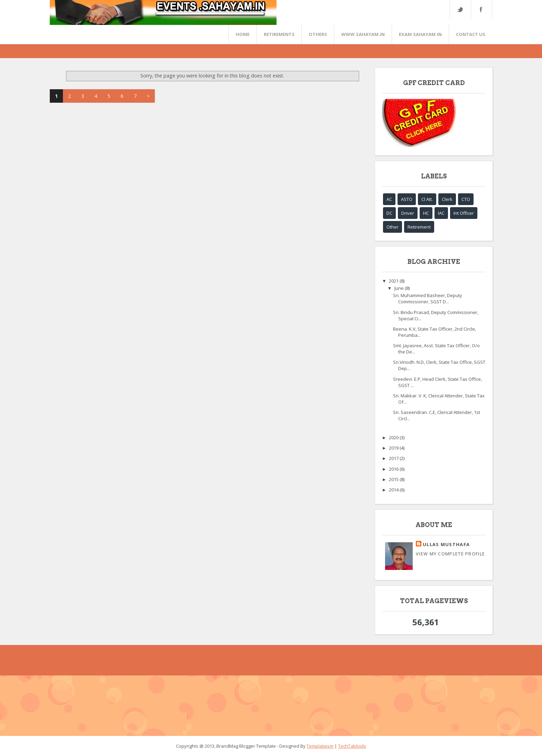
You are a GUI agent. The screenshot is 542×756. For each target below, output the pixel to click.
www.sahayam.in (363, 34)
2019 (394, 448)
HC (426, 213)
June (400, 288)
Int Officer (464, 213)
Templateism (320, 746)
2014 (394, 490)
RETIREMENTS (279, 34)
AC (389, 199)
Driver (408, 213)
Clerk (447, 199)
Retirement (419, 227)
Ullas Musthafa (446, 544)
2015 (394, 479)
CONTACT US (471, 34)
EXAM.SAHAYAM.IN (420, 34)
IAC (441, 213)
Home (243, 34)
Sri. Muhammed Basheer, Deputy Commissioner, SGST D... (428, 298)
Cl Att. (427, 199)
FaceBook (480, 10)
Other (393, 227)
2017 (394, 458)
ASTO (407, 199)
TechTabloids (352, 746)
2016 (394, 469)
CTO (466, 199)
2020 (394, 437)
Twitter (460, 10)
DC (389, 213)
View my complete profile (450, 554)
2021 (394, 281)
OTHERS (318, 34)
